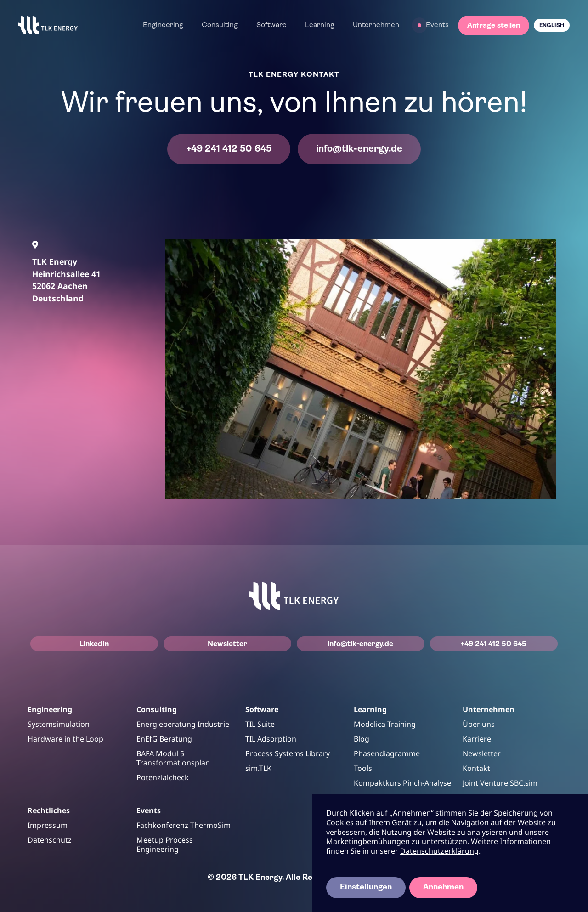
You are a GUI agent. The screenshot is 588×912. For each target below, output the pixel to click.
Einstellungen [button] (366, 887)
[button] (163, 25)
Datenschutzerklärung (439, 851)
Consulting (220, 25)
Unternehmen (376, 25)
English (552, 26)
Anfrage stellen (494, 26)
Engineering (163, 25)
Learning (320, 25)
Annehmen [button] (443, 887)
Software (271, 25)
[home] (48, 25)
